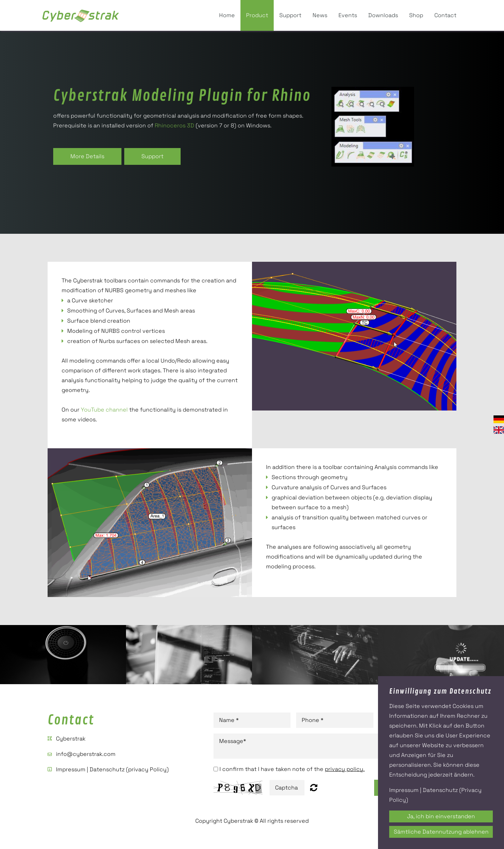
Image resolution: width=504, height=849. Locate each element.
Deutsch (499, 419)
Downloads (383, 15)
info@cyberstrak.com (86, 754)
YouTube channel (104, 410)
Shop (416, 15)
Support (290, 15)
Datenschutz (107, 769)
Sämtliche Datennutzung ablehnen (441, 832)
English (499, 430)
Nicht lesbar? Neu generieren (314, 787)
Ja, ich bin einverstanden (441, 816)
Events (348, 15)
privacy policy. (345, 769)
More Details (87, 156)
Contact (445, 15)
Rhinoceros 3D (174, 125)
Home (227, 15)
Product (257, 15)
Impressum (71, 769)
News (320, 15)
